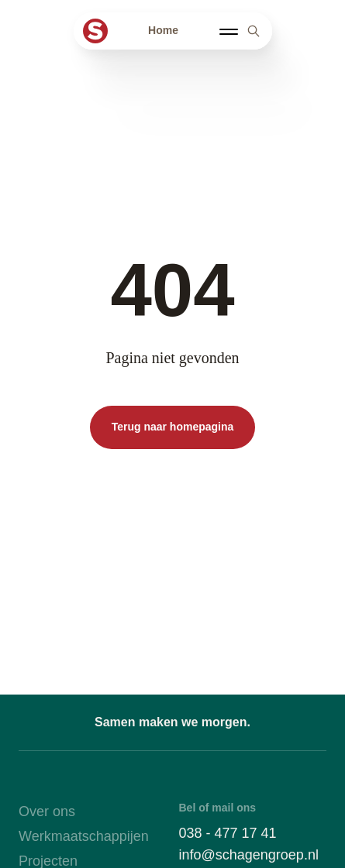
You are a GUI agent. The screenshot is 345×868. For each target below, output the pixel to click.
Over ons (47, 811)
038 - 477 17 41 (228, 833)
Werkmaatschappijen (84, 836)
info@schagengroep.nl (249, 855)
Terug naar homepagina (173, 427)
